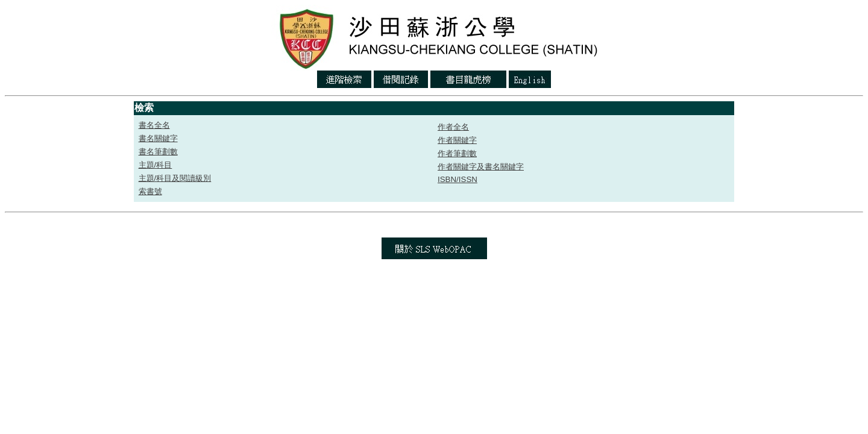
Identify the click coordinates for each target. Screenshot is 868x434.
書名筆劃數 (158, 152)
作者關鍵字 (457, 140)
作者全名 (453, 127)
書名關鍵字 (158, 138)
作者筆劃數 (457, 153)
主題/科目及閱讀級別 (175, 178)
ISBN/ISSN (458, 179)
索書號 (150, 191)
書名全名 (154, 125)
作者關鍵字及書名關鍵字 (481, 167)
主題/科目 (156, 165)
